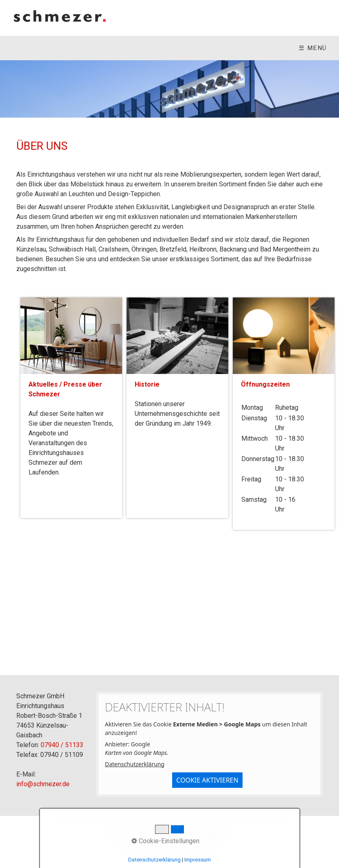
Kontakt (141, 834)
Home (116, 834)
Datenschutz (214, 834)
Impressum (174, 834)
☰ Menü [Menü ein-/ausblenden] (313, 48)
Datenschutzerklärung (135, 764)
